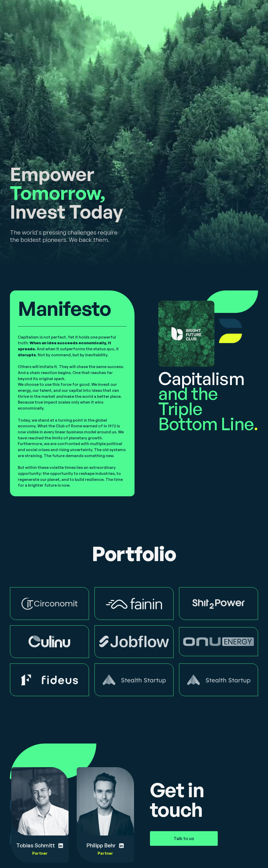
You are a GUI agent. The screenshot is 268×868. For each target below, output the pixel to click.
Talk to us (184, 838)
